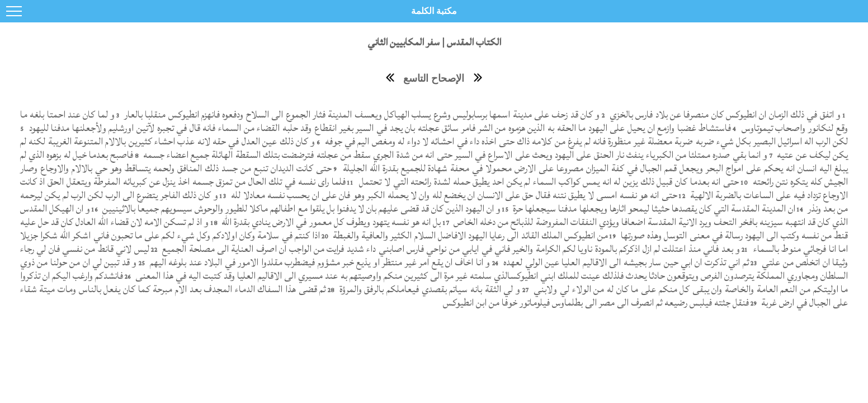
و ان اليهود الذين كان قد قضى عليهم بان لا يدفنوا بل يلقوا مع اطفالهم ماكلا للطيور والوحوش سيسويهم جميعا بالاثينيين (300, 208)
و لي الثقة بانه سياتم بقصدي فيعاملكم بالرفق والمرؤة (428, 289)
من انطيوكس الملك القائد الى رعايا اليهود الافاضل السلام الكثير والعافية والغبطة (469, 235)
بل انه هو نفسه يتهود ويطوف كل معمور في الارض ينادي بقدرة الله (330, 222)
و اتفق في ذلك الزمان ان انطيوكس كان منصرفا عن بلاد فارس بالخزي (724, 114)
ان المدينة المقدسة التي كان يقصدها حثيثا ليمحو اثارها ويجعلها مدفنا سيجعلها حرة (653, 208)
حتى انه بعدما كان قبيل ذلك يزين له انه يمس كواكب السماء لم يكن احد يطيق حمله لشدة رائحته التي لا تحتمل (548, 182)
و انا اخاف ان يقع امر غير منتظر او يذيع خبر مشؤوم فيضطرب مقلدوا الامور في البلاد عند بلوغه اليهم (319, 262)
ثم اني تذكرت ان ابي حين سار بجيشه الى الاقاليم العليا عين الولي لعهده (625, 262)
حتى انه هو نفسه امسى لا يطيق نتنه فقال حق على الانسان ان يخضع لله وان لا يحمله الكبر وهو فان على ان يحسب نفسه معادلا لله (453, 195)
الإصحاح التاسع (434, 78)
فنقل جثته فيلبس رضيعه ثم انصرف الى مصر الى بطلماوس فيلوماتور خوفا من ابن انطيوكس (596, 303)
